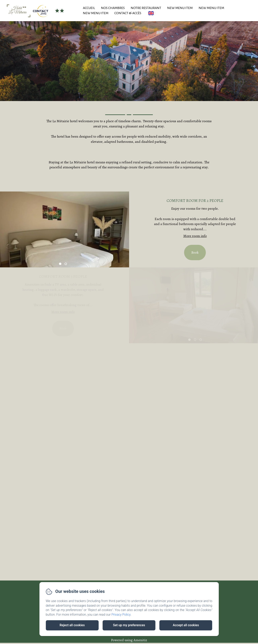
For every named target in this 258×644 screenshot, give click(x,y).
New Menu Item (180, 8)
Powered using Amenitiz (129, 640)
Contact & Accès (128, 13)
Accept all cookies (186, 625)
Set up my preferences (129, 625)
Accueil (89, 8)
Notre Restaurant (146, 8)
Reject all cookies (72, 625)
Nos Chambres (113, 8)
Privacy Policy (121, 615)
